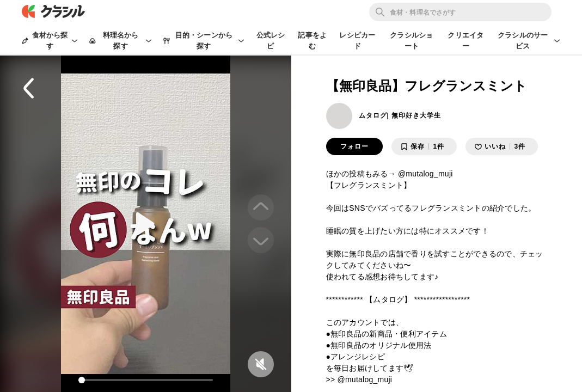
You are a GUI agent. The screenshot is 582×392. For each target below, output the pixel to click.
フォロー (354, 146)
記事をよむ (312, 41)
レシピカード (357, 41)
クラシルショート (411, 41)
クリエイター (465, 41)
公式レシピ (271, 41)
